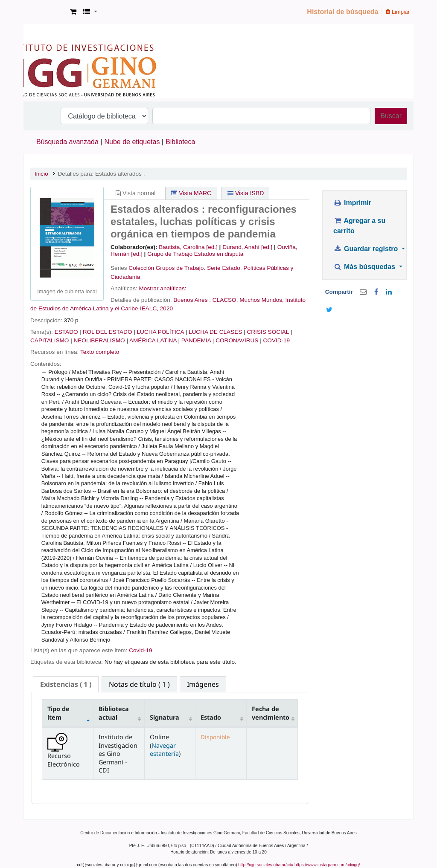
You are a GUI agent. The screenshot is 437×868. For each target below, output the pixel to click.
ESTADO (66, 332)
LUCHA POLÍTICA (160, 332)
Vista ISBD (246, 193)
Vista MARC (191, 193)
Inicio (41, 174)
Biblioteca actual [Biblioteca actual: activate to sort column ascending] (114, 713)
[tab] (66, 684)
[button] (73, 12)
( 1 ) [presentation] (66, 684)
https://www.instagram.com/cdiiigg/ (327, 865)
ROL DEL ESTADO (108, 332)
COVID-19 (276, 340)
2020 (166, 308)
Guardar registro (367, 249)
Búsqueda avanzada (67, 142)
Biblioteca (180, 142)
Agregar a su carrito (359, 226)
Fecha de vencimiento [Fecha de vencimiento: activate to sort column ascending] (271, 713)
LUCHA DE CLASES (215, 332)
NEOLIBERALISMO (99, 340)
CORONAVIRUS (237, 340)
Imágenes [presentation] (203, 684)
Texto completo (100, 352)
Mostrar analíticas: (163, 288)
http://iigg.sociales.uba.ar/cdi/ (266, 865)
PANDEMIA (196, 340)
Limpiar (398, 12)
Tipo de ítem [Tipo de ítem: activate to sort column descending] (58, 713)
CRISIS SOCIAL (268, 332)
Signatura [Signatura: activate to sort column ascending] (165, 717)
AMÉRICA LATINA (153, 340)
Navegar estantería (164, 749)
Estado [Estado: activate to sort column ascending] (211, 717)
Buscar (391, 116)
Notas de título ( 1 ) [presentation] (139, 684)
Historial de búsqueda (342, 12)
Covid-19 (140, 650)
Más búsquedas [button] (365, 267)
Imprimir (352, 203)
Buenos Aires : (193, 300)
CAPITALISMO (50, 340)
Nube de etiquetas (132, 142)
